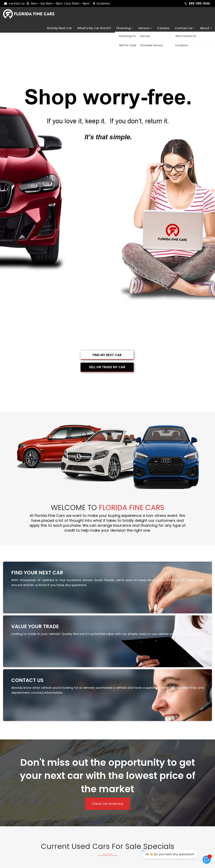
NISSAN (23, 800)
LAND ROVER (27, 783)
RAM (166, 800)
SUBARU (23, 808)
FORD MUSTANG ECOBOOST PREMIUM (58, 660)
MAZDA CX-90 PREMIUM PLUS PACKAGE (133, 629)
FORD (71, 767)
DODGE (168, 758)
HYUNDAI (73, 775)
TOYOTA (122, 808)
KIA (165, 775)
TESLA (71, 808)
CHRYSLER (121, 758)
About (206, 28)
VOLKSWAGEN (173, 808)
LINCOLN (120, 783)
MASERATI (169, 783)
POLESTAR (73, 800)
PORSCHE (121, 800)
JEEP (117, 775)
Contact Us (185, 28)
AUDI (69, 750)
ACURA (22, 750)
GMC (166, 767)
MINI (117, 791)
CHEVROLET (76, 758)
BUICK (166, 750)
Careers (163, 28)
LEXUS (71, 783)
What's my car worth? (94, 28)
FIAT (20, 767)
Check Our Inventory (107, 533)
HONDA (24, 775)
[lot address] (102, 3)
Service (145, 28)
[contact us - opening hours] (59, 3)
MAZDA (23, 791)
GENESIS (120, 767)
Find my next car (59, 28)
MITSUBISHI (171, 791)
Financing (125, 28)
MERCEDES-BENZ (80, 791)
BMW (118, 750)
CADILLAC (26, 758)
